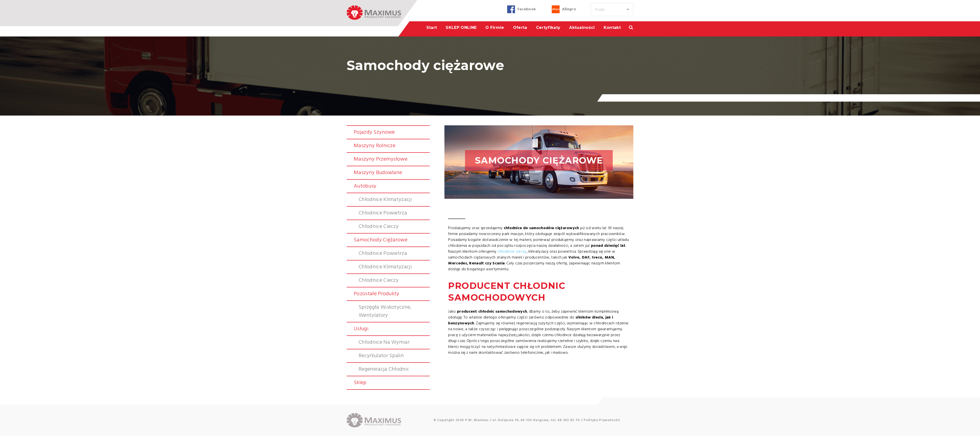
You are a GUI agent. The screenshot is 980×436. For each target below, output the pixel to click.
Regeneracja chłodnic (384, 369)
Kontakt (612, 28)
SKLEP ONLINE (461, 28)
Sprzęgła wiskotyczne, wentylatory (385, 311)
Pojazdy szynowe (374, 132)
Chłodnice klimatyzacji (385, 200)
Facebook (527, 9)
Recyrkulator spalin (381, 356)
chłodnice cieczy (512, 252)
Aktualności (582, 28)
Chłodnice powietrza (383, 213)
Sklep (360, 383)
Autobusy (365, 186)
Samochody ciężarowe (381, 240)
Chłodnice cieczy (379, 227)
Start (432, 28)
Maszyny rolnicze (375, 146)
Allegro (569, 9)
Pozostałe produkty (377, 294)
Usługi (361, 329)
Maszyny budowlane (378, 173)
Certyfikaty (548, 28)
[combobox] (612, 10)
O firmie (495, 28)
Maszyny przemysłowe (381, 159)
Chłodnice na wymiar (384, 342)
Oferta (520, 28)
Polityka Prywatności (602, 420)
